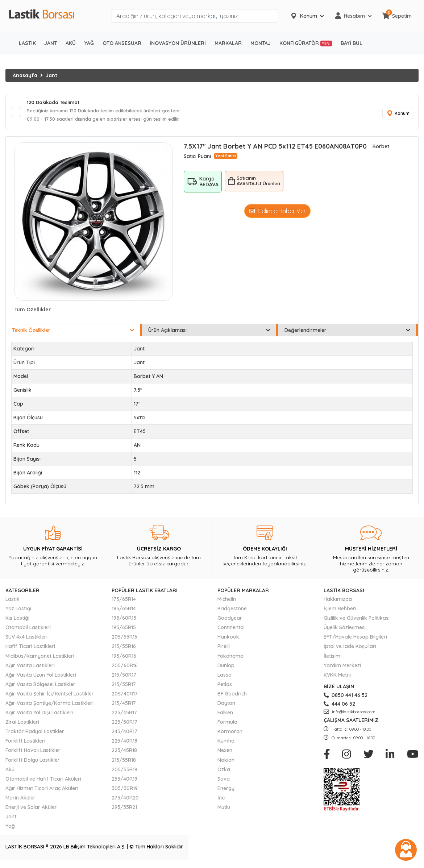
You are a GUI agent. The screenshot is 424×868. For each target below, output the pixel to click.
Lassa (225, 677)
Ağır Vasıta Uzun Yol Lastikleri (41, 677)
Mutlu (224, 809)
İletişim (332, 658)
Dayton (226, 705)
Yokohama (230, 658)
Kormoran (230, 734)
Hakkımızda (338, 601)
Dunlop (226, 668)
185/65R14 (124, 611)
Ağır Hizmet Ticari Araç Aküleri (42, 790)
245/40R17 (124, 734)
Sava (224, 781)
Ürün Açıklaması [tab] (209, 332)
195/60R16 (124, 658)
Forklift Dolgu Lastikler (33, 762)
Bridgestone (232, 611)
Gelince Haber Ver (277, 213)
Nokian (226, 762)
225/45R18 (124, 753)
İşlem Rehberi (340, 611)
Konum (397, 115)
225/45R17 (124, 715)
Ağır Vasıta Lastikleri (30, 668)
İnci (221, 800)
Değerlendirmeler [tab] (347, 332)
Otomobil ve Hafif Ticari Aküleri (43, 781)
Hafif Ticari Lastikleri (30, 649)
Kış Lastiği (17, 620)
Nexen (225, 753)
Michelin (227, 601)
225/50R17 (124, 724)
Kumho (226, 743)
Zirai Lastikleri (22, 724)
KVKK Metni (337, 677)
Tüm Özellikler (33, 312)
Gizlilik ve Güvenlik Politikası (357, 620)
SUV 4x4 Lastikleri (26, 639)
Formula (227, 724)
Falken (225, 715)
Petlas (225, 686)
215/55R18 (124, 762)
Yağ (10, 828)
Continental (231, 630)
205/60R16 (125, 668)
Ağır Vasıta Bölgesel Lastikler (40, 686)
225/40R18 (124, 743)
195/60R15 (124, 620)
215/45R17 (124, 705)
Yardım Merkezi (342, 668)
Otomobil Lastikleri (28, 630)
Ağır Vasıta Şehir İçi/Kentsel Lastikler (50, 696)
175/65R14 (124, 601)
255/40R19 (124, 781)
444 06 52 (339, 706)
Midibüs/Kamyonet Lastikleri (40, 658)
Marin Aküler (20, 800)
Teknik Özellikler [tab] (73, 332)
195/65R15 (124, 630)
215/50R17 (124, 677)
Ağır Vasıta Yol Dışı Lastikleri (39, 715)
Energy (226, 790)
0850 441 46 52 (346, 697)
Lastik (13, 601)
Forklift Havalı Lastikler (33, 753)
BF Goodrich (232, 696)
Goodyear (230, 620)
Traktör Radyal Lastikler (35, 734)
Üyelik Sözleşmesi (345, 630)
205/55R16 (124, 639)
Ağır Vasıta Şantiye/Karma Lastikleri (49, 705)
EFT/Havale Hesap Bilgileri (355, 639)
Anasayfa (25, 75)
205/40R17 (125, 696)
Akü (10, 772)
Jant (51, 75)
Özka (224, 772)
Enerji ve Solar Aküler (31, 809)
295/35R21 (124, 809)
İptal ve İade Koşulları (350, 649)
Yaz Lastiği (18, 611)
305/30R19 (125, 790)
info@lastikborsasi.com (350, 714)
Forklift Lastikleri (25, 743)
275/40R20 (125, 800)
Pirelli (224, 649)
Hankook (228, 639)
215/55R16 (124, 649)
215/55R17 (124, 686)
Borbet (381, 149)
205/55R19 (124, 772)
